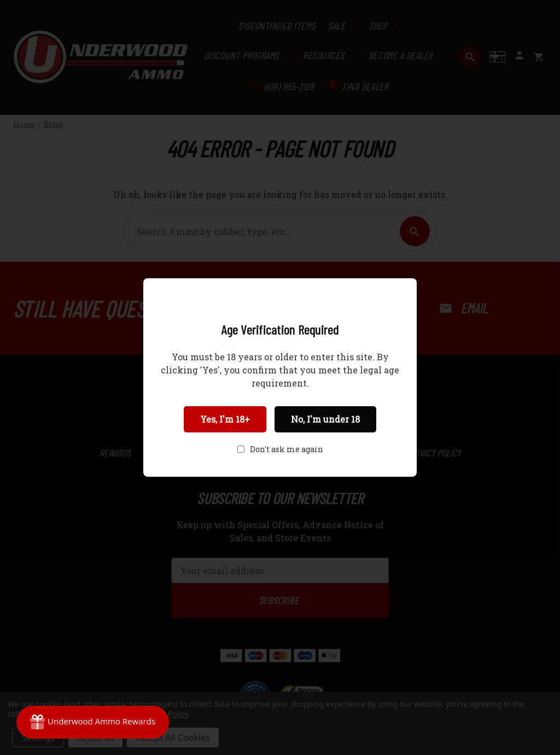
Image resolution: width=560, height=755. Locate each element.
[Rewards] (93, 722)
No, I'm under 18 (325, 419)
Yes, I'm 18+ (225, 419)
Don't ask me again (287, 449)
